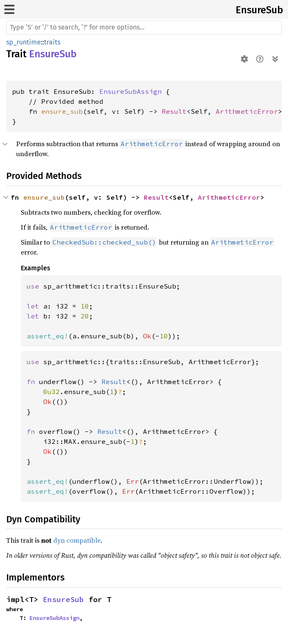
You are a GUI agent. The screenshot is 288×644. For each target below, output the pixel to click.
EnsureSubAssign (130, 91)
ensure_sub (62, 111)
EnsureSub (259, 10)
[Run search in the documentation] (144, 27)
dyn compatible (77, 540)
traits (52, 42)
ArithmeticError (247, 111)
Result (174, 111)
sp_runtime (23, 42)
